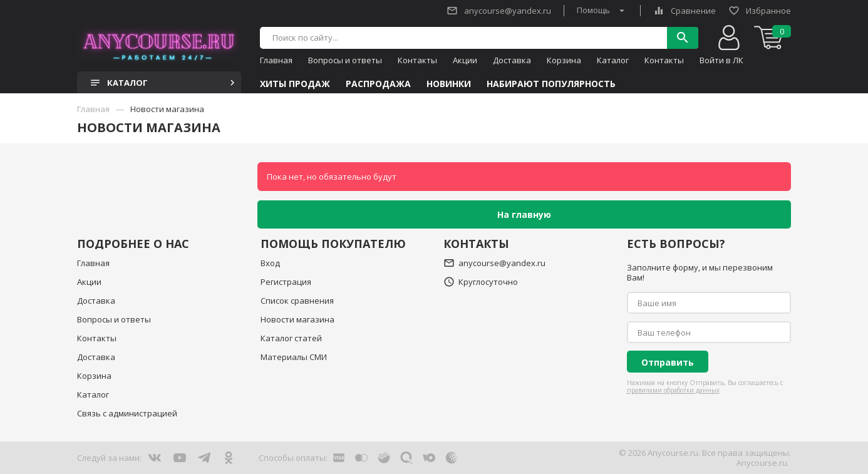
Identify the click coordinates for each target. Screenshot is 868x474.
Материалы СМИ (294, 357)
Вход (270, 263)
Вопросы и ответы (345, 60)
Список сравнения (297, 301)
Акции (465, 60)
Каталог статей (291, 338)
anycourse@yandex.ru (499, 11)
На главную (524, 214)
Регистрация (286, 282)
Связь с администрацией (127, 413)
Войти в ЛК (721, 60)
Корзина (564, 60)
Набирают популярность (551, 84)
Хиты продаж (295, 84)
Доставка (512, 60)
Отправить (668, 362)
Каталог (613, 60)
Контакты (417, 60)
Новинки (449, 84)
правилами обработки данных (673, 390)
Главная (276, 60)
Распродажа (378, 84)
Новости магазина (297, 319)
